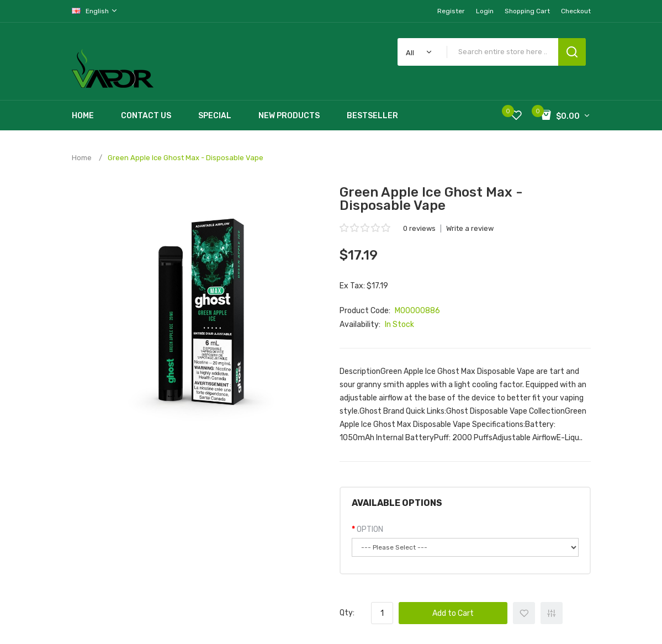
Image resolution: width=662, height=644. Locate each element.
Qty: (347, 613)
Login (485, 11)
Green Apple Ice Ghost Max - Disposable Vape (186, 158)
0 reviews (419, 228)
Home (82, 158)
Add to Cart (453, 613)
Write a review (470, 228)
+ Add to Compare (552, 613)
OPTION (370, 529)
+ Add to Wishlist (524, 613)
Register (451, 11)
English (95, 11)
